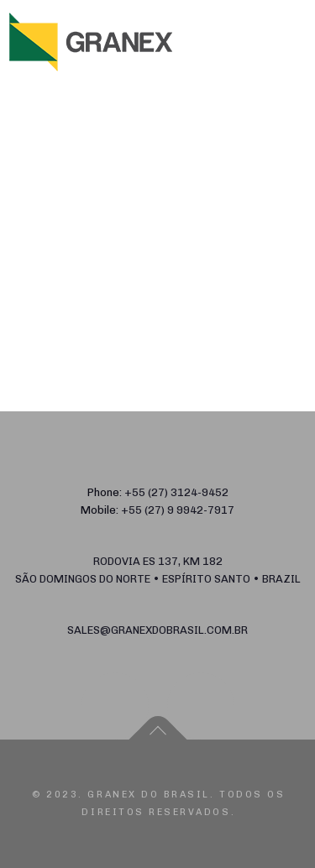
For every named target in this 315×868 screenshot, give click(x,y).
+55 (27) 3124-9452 (176, 492)
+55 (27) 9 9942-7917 (178, 510)
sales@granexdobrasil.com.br (157, 630)
